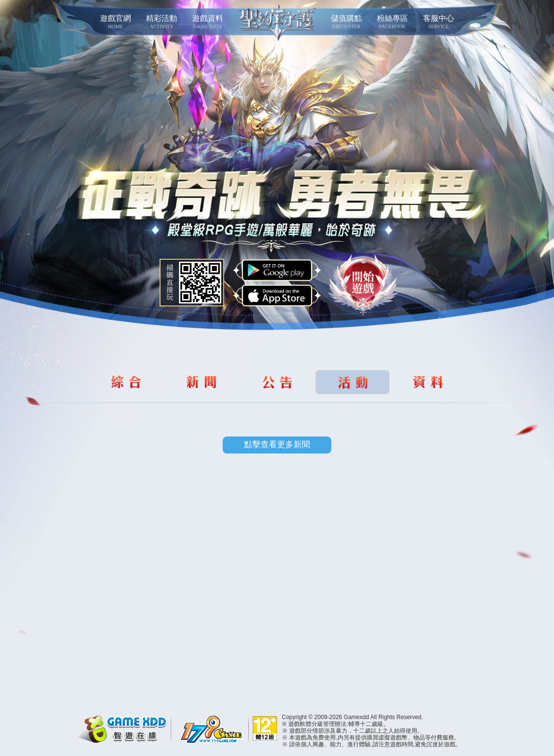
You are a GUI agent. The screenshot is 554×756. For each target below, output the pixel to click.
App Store (277, 296)
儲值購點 (346, 22)
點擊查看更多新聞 (277, 445)
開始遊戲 (363, 285)
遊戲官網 (115, 22)
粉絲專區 (392, 22)
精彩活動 (162, 22)
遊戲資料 (208, 22)
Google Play (277, 270)
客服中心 (438, 22)
